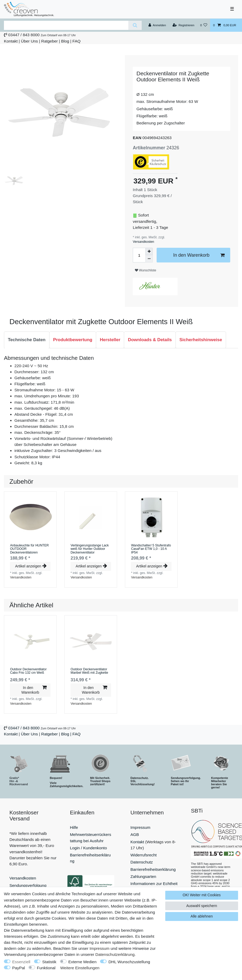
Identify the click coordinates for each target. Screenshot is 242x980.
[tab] (27, 340)
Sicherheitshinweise (201, 340)
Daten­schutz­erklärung (115, 954)
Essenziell (21, 962)
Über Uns (29, 41)
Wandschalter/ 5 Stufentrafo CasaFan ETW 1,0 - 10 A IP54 (151, 549)
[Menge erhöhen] (149, 251)
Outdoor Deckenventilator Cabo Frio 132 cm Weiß (28, 671)
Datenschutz (142, 862)
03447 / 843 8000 (24, 35)
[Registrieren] (183, 25)
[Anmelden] (157, 25)
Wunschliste (145, 270)
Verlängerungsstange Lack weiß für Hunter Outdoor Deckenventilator (90, 549)
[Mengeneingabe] (139, 255)
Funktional (46, 968)
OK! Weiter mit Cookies (202, 895)
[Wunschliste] (204, 25)
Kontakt (11, 41)
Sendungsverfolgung (28, 885)
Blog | (66, 41)
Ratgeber (49, 41)
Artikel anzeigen (31, 566)
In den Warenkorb (199, 255)
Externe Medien (82, 962)
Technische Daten (27, 340)
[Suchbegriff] (66, 25)
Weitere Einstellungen (80, 968)
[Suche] (135, 25)
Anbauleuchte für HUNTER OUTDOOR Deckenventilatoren (29, 549)
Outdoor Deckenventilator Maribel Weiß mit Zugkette (89, 671)
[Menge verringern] (149, 259)
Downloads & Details (150, 340)
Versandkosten (143, 242)
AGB (135, 834)
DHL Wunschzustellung (129, 962)
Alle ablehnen (202, 916)
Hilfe (74, 827)
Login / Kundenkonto (88, 848)
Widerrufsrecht (144, 855)
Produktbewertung (73, 340)
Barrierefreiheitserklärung (153, 869)
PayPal (19, 968)
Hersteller (110, 340)
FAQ (77, 41)
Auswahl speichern (202, 906)
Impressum (140, 827)
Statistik (49, 962)
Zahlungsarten (143, 876)
